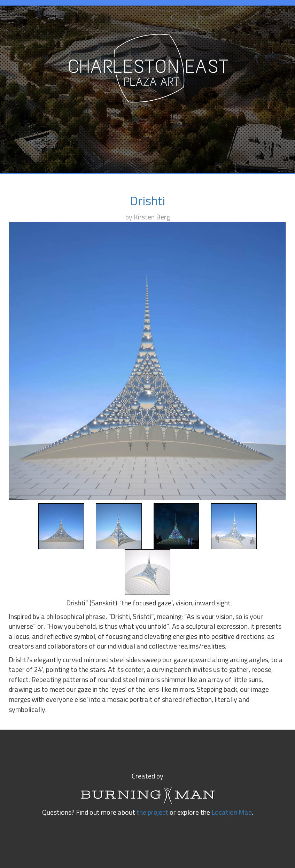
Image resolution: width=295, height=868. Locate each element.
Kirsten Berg (152, 217)
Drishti (147, 202)
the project (152, 813)
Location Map (232, 813)
